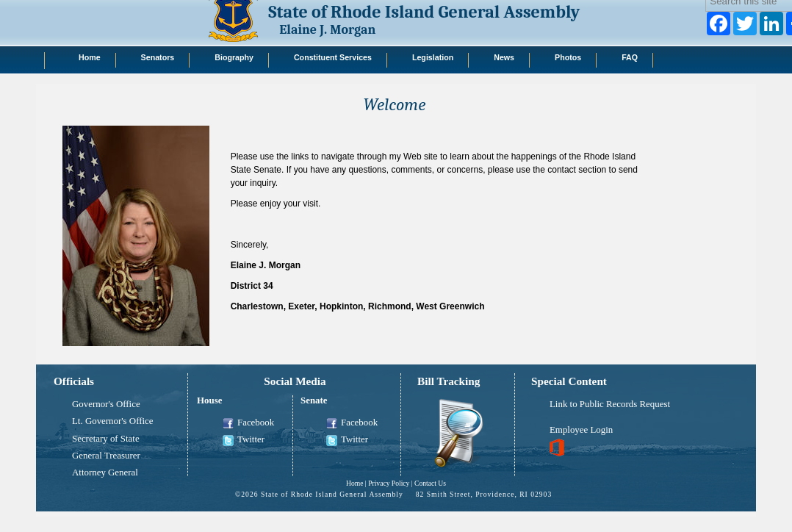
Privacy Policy (389, 483)
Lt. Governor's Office (113, 421)
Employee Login (581, 430)
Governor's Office (106, 404)
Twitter (244, 440)
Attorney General (105, 472)
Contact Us (430, 483)
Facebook (248, 423)
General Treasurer (106, 456)
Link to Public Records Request (610, 404)
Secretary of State (106, 439)
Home (354, 483)
